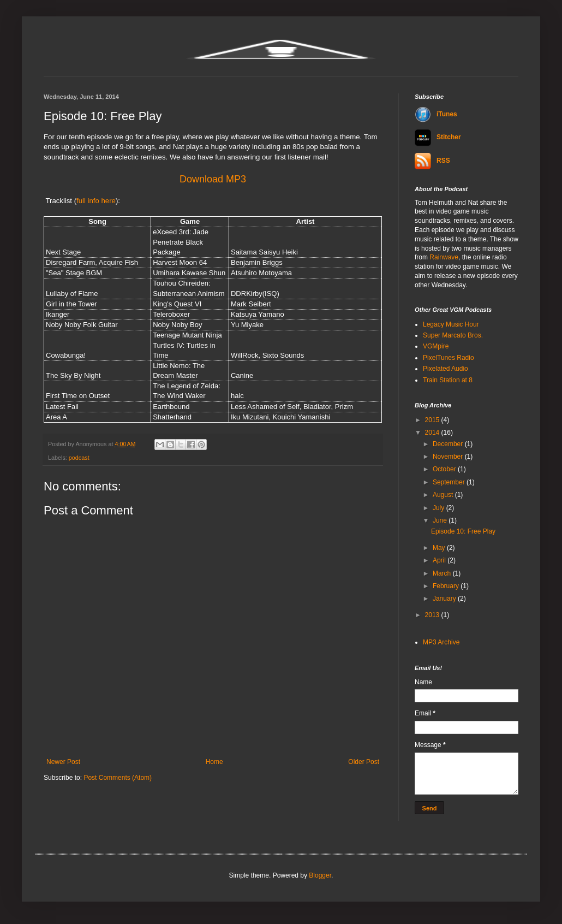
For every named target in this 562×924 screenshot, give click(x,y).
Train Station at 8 (448, 380)
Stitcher (438, 137)
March (443, 573)
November (449, 457)
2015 (433, 420)
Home (214, 762)
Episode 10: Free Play (463, 531)
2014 (433, 433)
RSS (432, 161)
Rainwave (444, 257)
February (447, 586)
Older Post (364, 762)
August (444, 495)
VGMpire (436, 346)
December (449, 444)
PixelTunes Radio (449, 358)
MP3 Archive (441, 642)
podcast (79, 458)
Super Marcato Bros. (453, 335)
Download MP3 (213, 179)
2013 (433, 615)
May (440, 548)
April (440, 560)
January (445, 599)
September (450, 482)
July (440, 508)
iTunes (436, 114)
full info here (96, 201)
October (445, 469)
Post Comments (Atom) (118, 778)
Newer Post (63, 762)
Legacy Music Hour (451, 324)
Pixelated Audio (446, 369)
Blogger (320, 875)
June (441, 520)
